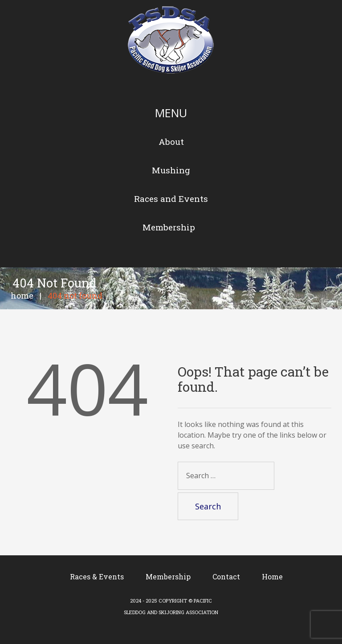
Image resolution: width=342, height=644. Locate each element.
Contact (226, 576)
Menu (171, 113)
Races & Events (97, 576)
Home (22, 295)
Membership (168, 576)
